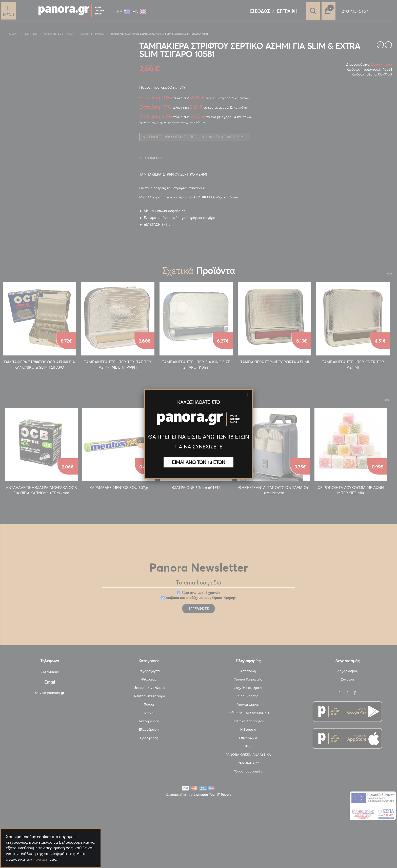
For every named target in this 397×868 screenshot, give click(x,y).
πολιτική (41, 859)
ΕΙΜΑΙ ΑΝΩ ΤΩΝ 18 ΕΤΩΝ (199, 462)
